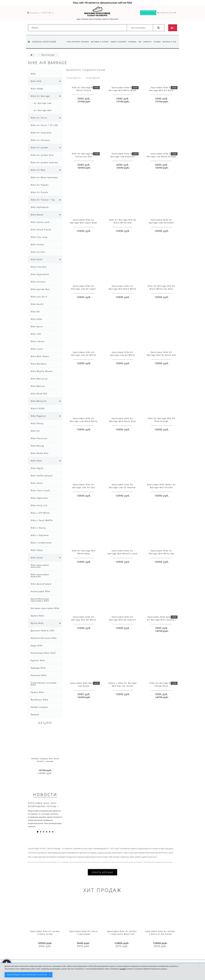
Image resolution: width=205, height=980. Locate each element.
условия (123, 969)
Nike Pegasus (38, 416)
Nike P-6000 (38, 408)
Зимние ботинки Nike (44, 638)
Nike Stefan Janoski (42, 476)
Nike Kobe (36, 319)
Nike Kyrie (37, 326)
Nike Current (38, 252)
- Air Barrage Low (42, 103)
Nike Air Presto (39, 192)
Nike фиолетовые (41, 584)
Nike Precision (39, 438)
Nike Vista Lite (39, 505)
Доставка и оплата (97, 42)
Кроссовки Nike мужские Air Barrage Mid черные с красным (162, 620)
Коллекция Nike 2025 (43, 653)
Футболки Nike (39, 700)
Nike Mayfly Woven (42, 371)
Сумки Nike (37, 692)
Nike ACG (36, 81)
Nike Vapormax (39, 498)
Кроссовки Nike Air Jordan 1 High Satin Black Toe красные (122, 934)
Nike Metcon (38, 386)
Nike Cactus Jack (40, 222)
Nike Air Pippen (40, 185)
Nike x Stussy (38, 528)
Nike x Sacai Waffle (42, 520)
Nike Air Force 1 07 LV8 (44, 125)
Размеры (131, 42)
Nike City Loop (39, 237)
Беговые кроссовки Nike (45, 608)
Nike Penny (37, 423)
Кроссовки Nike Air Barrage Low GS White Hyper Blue (123, 355)
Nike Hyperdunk (40, 274)
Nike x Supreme (40, 535)
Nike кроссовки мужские (40, 575)
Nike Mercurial (39, 379)
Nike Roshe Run (40, 453)
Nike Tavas (37, 483)
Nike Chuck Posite (41, 230)
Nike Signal (37, 468)
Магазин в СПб (169, 42)
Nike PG (35, 431)
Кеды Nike (37, 645)
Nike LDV (36, 334)
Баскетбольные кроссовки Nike (40, 600)
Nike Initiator (38, 282)
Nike (33, 74)
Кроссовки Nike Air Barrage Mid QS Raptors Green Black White (123, 620)
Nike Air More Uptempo (44, 177)
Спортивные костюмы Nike (44, 684)
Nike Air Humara (40, 140)
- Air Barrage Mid (42, 110)
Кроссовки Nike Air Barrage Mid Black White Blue (123, 289)
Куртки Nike (38, 660)
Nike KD (35, 312)
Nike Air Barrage (40, 96)
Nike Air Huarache (41, 133)
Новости (147, 42)
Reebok (35, 714)
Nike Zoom (37, 558)
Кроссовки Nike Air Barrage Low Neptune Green (123, 156)
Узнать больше (102, 872)
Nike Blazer (37, 215)
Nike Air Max (38, 170)
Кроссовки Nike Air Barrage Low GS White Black (84, 355)
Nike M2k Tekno (40, 356)
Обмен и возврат (116, 42)
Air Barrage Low (74, 78)
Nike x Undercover (41, 543)
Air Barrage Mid (93, 78)
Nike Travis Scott (40, 490)
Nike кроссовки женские (40, 566)
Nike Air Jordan (39, 148)
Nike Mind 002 (39, 394)
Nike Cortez (37, 244)
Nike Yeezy (37, 550)
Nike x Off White (40, 513)
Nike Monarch (39, 401)
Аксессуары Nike (40, 591)
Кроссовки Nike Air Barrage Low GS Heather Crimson (123, 487)
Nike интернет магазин (75, 42)
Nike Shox (36, 461)
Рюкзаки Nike (39, 675)
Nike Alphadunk (40, 207)
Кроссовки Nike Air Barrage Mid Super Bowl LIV (84, 223)
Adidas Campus (39, 707)
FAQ (139, 42)
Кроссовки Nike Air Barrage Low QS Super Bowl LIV (84, 289)
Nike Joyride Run (40, 289)
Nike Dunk (37, 259)
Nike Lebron (38, 341)
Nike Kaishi (37, 304)
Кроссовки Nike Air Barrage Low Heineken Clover (161, 223)
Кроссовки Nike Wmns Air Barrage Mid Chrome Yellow (162, 487)
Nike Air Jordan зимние (44, 162)
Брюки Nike (37, 616)
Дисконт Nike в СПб (42, 631)
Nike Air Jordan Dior (42, 155)
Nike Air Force (39, 118)
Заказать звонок (148, 13)
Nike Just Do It (39, 297)
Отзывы (157, 42)
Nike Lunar (37, 349)
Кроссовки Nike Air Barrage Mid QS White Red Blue (84, 620)
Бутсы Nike (37, 623)
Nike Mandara (39, 364)
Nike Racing (37, 446)
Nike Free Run (39, 267)
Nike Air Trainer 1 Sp (43, 200)
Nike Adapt (37, 89)
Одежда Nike (38, 668)
